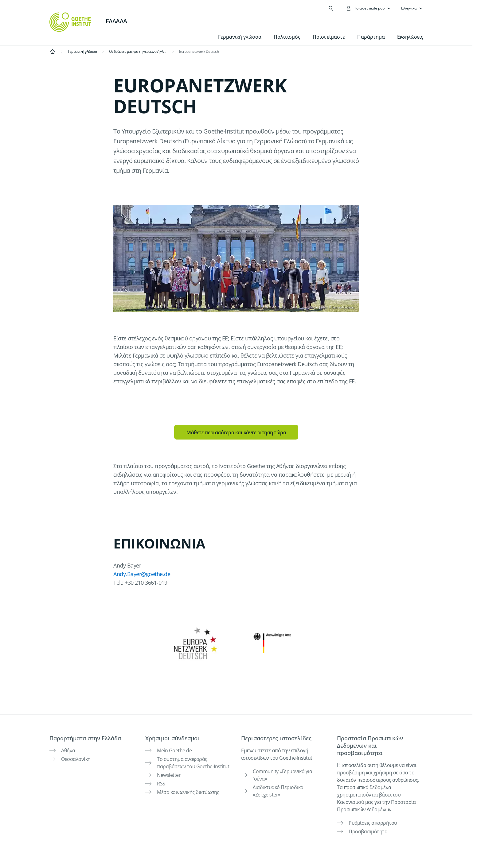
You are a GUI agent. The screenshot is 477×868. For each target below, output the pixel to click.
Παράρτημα (371, 37)
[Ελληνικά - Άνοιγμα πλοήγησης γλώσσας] (412, 8)
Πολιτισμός (287, 37)
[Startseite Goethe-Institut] (70, 22)
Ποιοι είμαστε (329, 37)
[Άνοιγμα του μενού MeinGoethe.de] (368, 8)
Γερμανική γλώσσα (240, 37)
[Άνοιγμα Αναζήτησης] (331, 8)
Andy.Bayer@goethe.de (142, 574)
